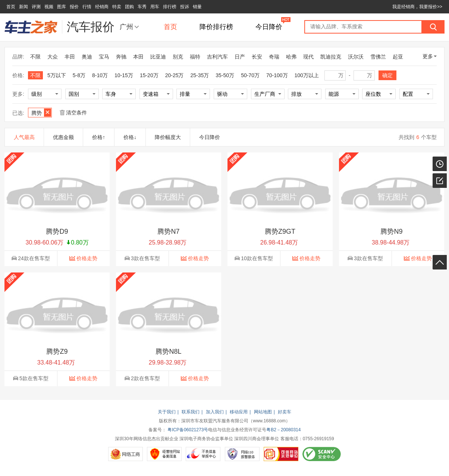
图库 (62, 7)
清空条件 (73, 113)
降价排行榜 (216, 27)
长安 (257, 57)
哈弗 (291, 57)
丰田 (70, 57)
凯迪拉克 (331, 57)
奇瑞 (274, 57)
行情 (87, 7)
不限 (35, 57)
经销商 (102, 7)
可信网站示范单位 (281, 454)
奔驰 (121, 57)
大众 (53, 57)
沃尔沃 (356, 57)
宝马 (104, 57)
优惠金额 (63, 137)
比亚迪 (158, 57)
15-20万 (149, 75)
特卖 (117, 7)
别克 (178, 57)
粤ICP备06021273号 (188, 430)
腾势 (41, 113)
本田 (138, 57)
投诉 (185, 7)
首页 (11, 7)
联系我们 (191, 412)
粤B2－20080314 (283, 430)
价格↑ (99, 137)
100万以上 (307, 75)
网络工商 (125, 454)
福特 (195, 57)
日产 (240, 57)
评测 (36, 7)
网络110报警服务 (242, 454)
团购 (129, 7)
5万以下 (57, 75)
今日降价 (269, 27)
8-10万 (100, 75)
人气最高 (24, 137)
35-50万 (225, 75)
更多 (430, 56)
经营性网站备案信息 (164, 454)
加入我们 (215, 412)
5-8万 (79, 75)
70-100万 (277, 75)
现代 (308, 57)
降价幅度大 (168, 137)
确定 (387, 75)
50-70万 (250, 75)
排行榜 (170, 7)
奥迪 (87, 57)
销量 (197, 7)
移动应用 (239, 412)
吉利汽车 (217, 57)
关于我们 (167, 412)
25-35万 (200, 75)
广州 (126, 27)
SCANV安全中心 (322, 454)
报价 (74, 7)
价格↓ (130, 137)
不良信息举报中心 (203, 454)
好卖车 (285, 412)
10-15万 (124, 75)
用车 (155, 7)
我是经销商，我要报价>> (417, 7)
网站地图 (263, 412)
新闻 (23, 7)
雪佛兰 (378, 57)
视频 (49, 7)
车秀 (142, 7)
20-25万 (175, 75)
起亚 (398, 57)
